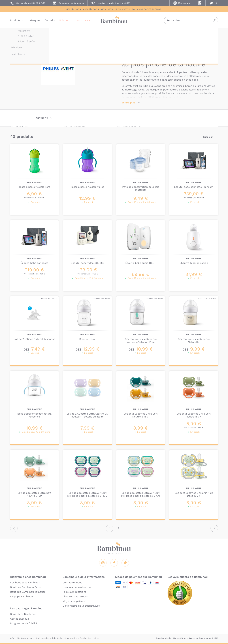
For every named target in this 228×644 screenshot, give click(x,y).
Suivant (214, 528)
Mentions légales (25, 638)
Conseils (50, 21)
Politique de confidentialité (49, 638)
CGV (12, 638)
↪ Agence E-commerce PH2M (203, 638)
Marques (35, 21)
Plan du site (71, 638)
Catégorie (42, 118)
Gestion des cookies (89, 638)
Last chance (83, 21)
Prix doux (65, 21)
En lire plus (128, 103)
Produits (15, 21)
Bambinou (114, 20)
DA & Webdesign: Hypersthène (171, 638)
